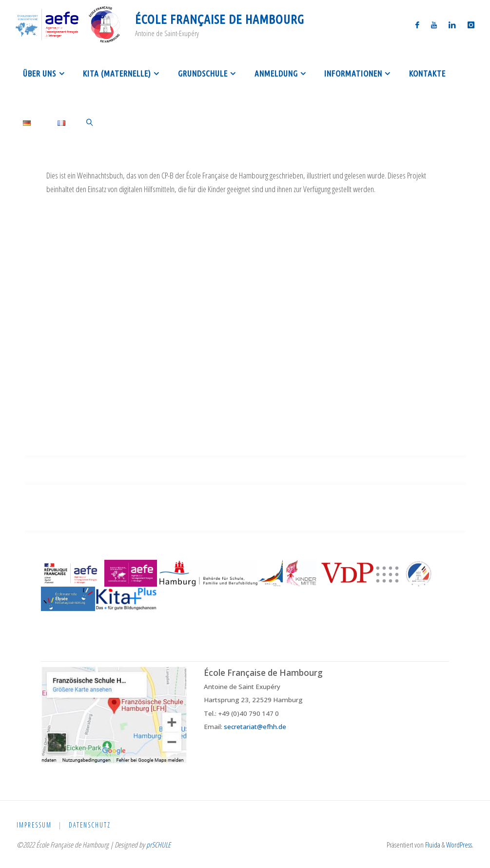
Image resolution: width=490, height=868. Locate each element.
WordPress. (460, 845)
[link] (90, 122)
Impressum (35, 825)
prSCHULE (158, 845)
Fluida (432, 845)
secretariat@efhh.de (255, 727)
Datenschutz (91, 825)
